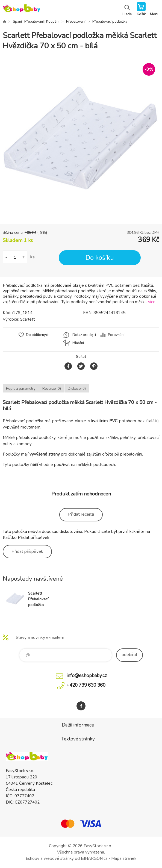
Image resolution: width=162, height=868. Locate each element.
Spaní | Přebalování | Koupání (36, 22)
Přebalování (76, 22)
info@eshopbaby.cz (87, 676)
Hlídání (78, 343)
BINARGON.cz (94, 858)
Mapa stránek (124, 858)
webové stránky (59, 858)
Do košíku (100, 258)
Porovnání (116, 335)
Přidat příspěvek (27, 551)
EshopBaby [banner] (21, 10)
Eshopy (33, 858)
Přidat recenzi (81, 514)
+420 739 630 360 (86, 685)
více (152, 302)
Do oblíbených (38, 335)
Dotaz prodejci (84, 335)
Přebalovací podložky (110, 22)
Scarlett (28, 319)
